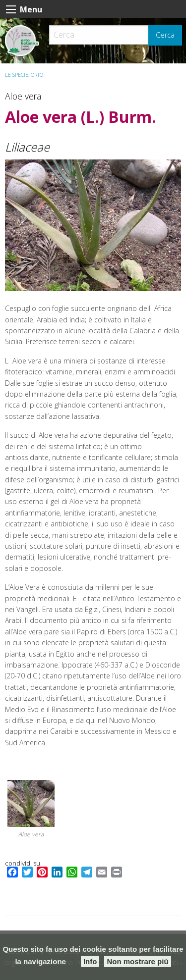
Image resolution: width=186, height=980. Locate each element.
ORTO (37, 75)
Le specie (17, 75)
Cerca (165, 35)
